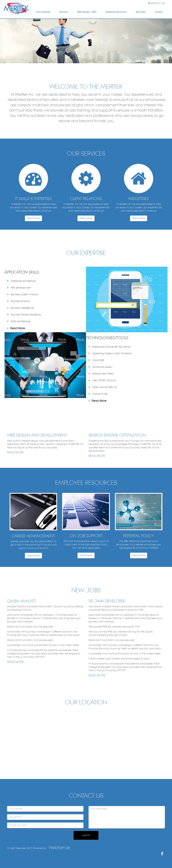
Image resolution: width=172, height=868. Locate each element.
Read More (33, 218)
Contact (159, 12)
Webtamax (59, 848)
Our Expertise (43, 12)
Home (24, 12)
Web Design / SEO (87, 12)
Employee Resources (116, 12)
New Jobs (141, 12)
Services (64, 12)
